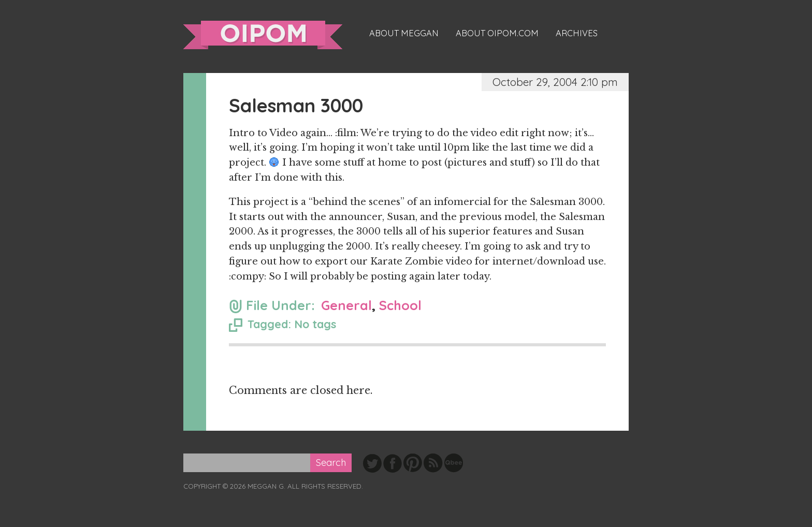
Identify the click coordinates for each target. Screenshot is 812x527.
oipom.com (263, 35)
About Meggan (404, 33)
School (400, 305)
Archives (577, 33)
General (346, 305)
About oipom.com (497, 33)
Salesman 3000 (296, 105)
